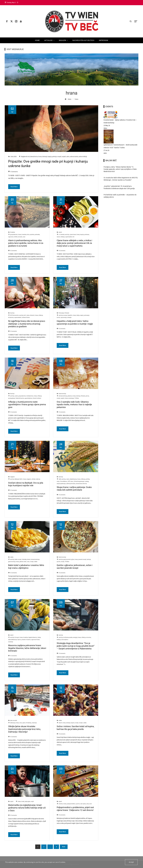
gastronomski (67, 559)
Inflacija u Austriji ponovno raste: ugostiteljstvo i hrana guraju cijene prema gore (27, 405)
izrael (23, 801)
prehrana (87, 235)
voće (91, 804)
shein (58, 481)
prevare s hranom (26, 640)
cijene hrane (73, 235)
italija (78, 315)
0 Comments (13, 172)
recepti (59, 157)
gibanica (70, 396)
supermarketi (18, 317)
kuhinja (78, 396)
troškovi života (26, 317)
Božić (21, 479)
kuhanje (45, 157)
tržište (16, 237)
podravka (37, 235)
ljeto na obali (14, 720)
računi (58, 237)
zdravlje (69, 317)
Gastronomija (62, 394)
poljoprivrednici (71, 804)
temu (72, 481)
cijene (28, 315)
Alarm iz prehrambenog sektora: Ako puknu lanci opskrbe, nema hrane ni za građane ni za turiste (26, 243)
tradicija (38, 479)
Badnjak (17, 479)
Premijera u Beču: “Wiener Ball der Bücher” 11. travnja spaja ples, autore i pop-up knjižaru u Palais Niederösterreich (120, 169)
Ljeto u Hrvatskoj (27, 723)
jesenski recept (82, 559)
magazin (12, 477)
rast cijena (83, 804)
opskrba (32, 235)
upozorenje (64, 317)
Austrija (12, 313)
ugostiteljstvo (28, 398)
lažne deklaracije (13, 640)
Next (64, 847)
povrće (78, 804)
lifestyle (83, 396)
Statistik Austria (20, 398)
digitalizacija (73, 479)
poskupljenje (12, 398)
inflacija (41, 315)
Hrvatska (12, 232)
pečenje (54, 157)
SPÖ (69, 481)
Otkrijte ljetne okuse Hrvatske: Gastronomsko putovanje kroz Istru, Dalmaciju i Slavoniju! (24, 729)
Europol (17, 637)
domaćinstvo (34, 157)
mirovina (89, 637)
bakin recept (18, 559)
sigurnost (11, 237)
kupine (73, 723)
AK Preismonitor (14, 315)
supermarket (68, 237)
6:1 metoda (62, 235)
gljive (73, 559)
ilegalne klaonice (33, 637)
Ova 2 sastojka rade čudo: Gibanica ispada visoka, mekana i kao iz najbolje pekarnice (74, 405)
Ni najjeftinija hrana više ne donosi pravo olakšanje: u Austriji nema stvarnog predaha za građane (27, 324)
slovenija (11, 642)
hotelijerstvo (30, 396)
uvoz (24, 237)
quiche (59, 562)
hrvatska (24, 235)
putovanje (87, 315)
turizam (20, 237)
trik (73, 237)
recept (58, 398)
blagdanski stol (25, 157)
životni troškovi (37, 398)
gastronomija (12, 562)
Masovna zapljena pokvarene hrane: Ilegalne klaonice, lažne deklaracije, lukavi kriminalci (27, 648)
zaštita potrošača (71, 484)
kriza (28, 235)
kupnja (50, 157)
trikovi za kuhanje (69, 398)
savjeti (64, 157)
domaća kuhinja (63, 396)
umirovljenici (65, 640)
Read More (14, 187)
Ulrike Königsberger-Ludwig (81, 481)
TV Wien (77, 398)
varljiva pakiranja (61, 484)
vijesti (60, 232)
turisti (58, 317)
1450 (60, 479)
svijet (32, 801)
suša (87, 804)
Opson (19, 640)
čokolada (24, 559)
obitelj (33, 479)
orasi (28, 562)
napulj (82, 315)
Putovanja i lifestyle (64, 313)
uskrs (68, 157)
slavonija (34, 723)
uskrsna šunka (74, 157)
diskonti (32, 315)
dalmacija (13, 723)
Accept (131, 862)
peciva (87, 396)
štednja (63, 237)
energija (75, 637)
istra (21, 723)
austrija (67, 235)
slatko (12, 557)
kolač (25, 562)
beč (25, 315)
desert (29, 559)
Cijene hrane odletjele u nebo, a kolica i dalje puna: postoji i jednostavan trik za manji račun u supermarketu (74, 243)
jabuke (21, 562)
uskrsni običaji (83, 157)
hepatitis (70, 315)
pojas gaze (27, 801)
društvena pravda (68, 637)
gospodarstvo (14, 235)
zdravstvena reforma (81, 484)
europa (65, 315)
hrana (40, 157)
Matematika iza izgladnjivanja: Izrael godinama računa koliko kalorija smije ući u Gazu (27, 808)
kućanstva (11, 317)
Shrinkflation (64, 481)
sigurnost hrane (35, 640)
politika (88, 479)
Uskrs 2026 (13, 157)
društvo (61, 804)
